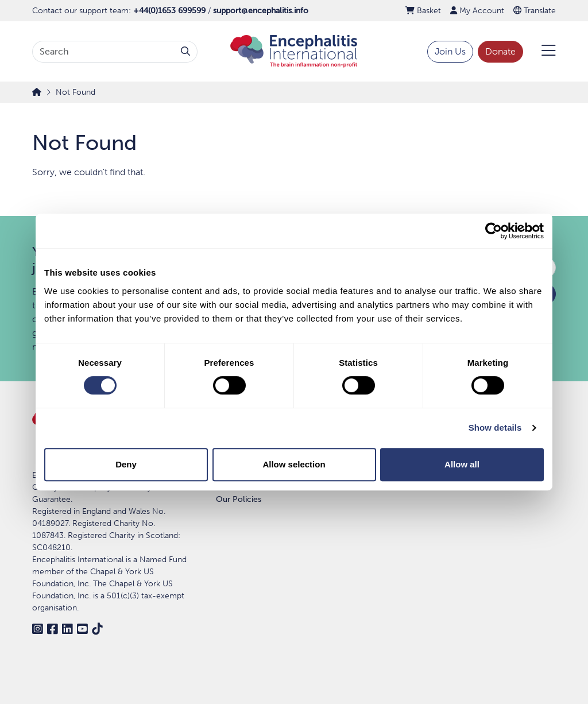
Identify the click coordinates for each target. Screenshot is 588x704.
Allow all (462, 464)
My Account (477, 11)
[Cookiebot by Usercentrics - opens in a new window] (494, 231)
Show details (495, 428)
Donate (500, 51)
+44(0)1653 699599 (169, 11)
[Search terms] (103, 52)
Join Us (450, 51)
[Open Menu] (542, 52)
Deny (126, 464)
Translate (535, 11)
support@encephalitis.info (261, 11)
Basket (423, 11)
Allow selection (294, 464)
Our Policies (239, 499)
